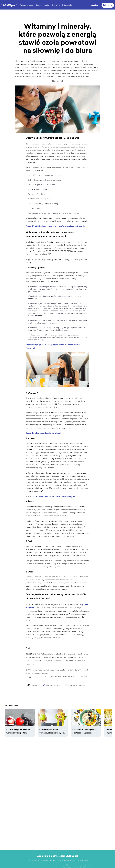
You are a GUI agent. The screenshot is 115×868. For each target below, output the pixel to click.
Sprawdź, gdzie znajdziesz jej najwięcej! (43, 436)
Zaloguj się (94, 5)
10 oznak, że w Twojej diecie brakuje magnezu (56, 499)
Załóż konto (108, 5)
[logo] (9, 5)
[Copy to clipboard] (33, 688)
